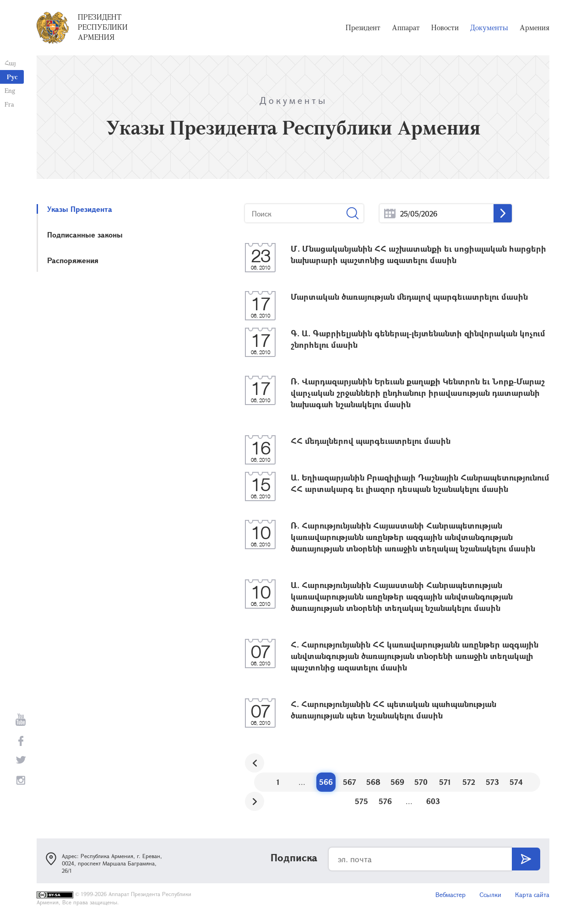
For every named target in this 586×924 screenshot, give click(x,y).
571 (445, 782)
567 (350, 782)
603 (433, 801)
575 (361, 801)
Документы (489, 27)
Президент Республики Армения (103, 27)
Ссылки (490, 894)
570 (421, 782)
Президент (363, 27)
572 (469, 782)
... (390, 213)
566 (326, 782)
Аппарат (406, 27)
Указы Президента (80, 209)
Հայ (10, 63)
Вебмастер (450, 894)
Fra (9, 104)
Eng (10, 90)
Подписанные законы (85, 235)
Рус (12, 77)
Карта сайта (532, 894)
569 (397, 782)
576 (385, 801)
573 (492, 782)
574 (516, 782)
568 (373, 782)
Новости (445, 27)
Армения (534, 27)
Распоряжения (73, 260)
